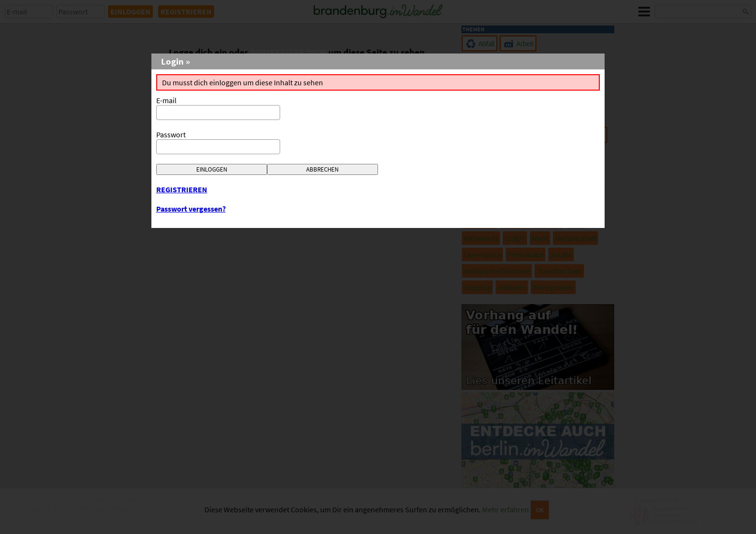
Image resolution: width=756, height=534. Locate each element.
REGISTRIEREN (182, 189)
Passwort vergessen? (191, 209)
